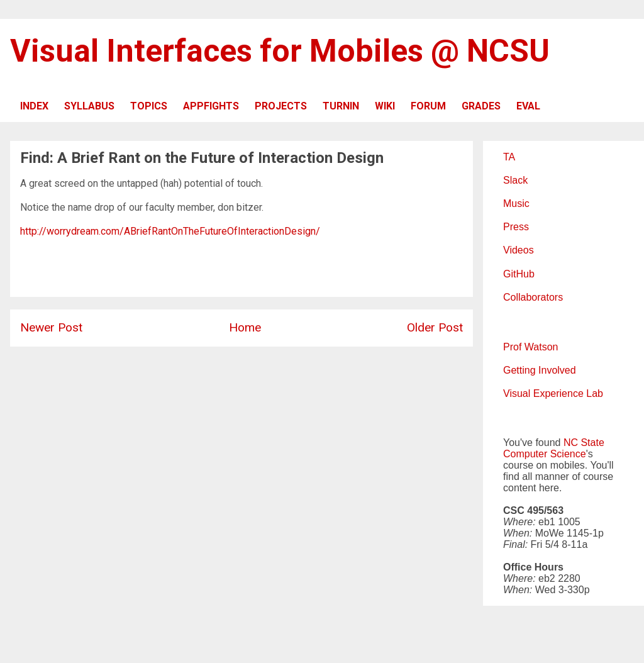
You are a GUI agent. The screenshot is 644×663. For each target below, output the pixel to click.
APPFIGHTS (211, 106)
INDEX (34, 106)
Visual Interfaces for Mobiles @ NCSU (280, 51)
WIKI (385, 106)
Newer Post (51, 327)
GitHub (519, 274)
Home (245, 327)
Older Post (435, 327)
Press (516, 227)
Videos (519, 250)
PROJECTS (281, 106)
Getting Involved (540, 370)
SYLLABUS (89, 106)
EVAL (528, 106)
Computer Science (545, 454)
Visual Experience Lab (553, 393)
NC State (584, 443)
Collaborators (533, 297)
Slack (515, 180)
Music (516, 203)
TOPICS (149, 106)
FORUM (428, 106)
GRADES (481, 106)
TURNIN (341, 106)
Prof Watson (530, 347)
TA (509, 157)
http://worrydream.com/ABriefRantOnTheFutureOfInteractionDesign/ (170, 231)
